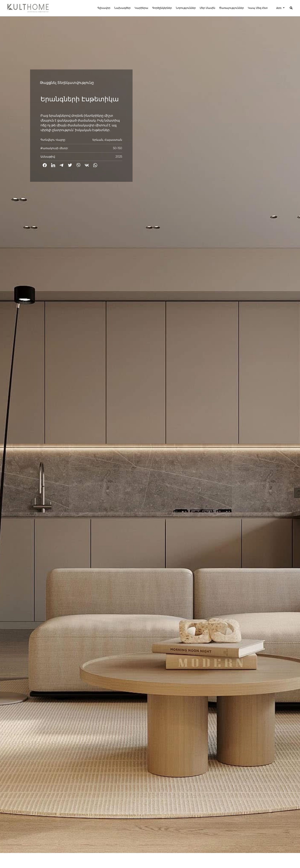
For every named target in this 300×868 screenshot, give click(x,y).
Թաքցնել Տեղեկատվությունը (67, 83)
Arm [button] (279, 8)
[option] (150, 426)
